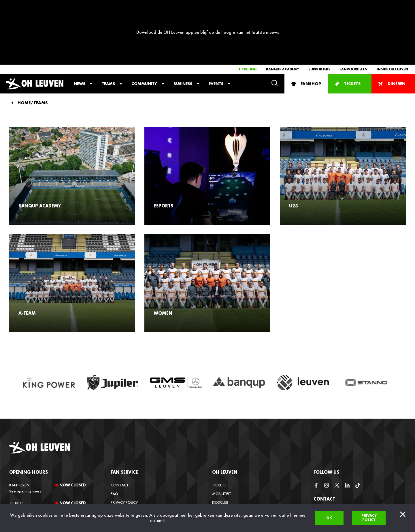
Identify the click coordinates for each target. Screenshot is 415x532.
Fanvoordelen (353, 16)
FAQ (114, 441)
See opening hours (25, 438)
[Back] (12, 50)
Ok (329, 518)
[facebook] (316, 433)
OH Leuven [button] (225, 419)
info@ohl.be (325, 486)
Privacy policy (369, 518)
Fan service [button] (124, 419)
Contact (120, 432)
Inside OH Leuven (392, 16)
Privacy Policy (124, 449)
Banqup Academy (283, 16)
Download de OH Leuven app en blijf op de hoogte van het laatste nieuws (208, 6)
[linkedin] (347, 433)
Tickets (219, 432)
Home (24, 50)
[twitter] (337, 433)
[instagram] (327, 433)
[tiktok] (358, 433)
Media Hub (222, 475)
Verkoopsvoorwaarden (135, 458)
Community (144, 31)
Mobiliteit (222, 441)
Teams (108, 31)
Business (183, 31)
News (80, 31)
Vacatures (222, 467)
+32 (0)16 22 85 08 (330, 501)
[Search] (275, 30)
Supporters (319, 16)
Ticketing (248, 16)
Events (216, 31)
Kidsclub (220, 449)
